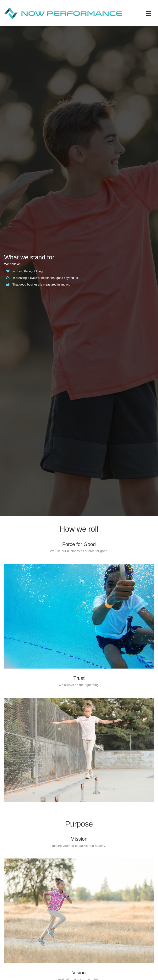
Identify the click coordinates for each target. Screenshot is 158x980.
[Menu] (149, 13)
